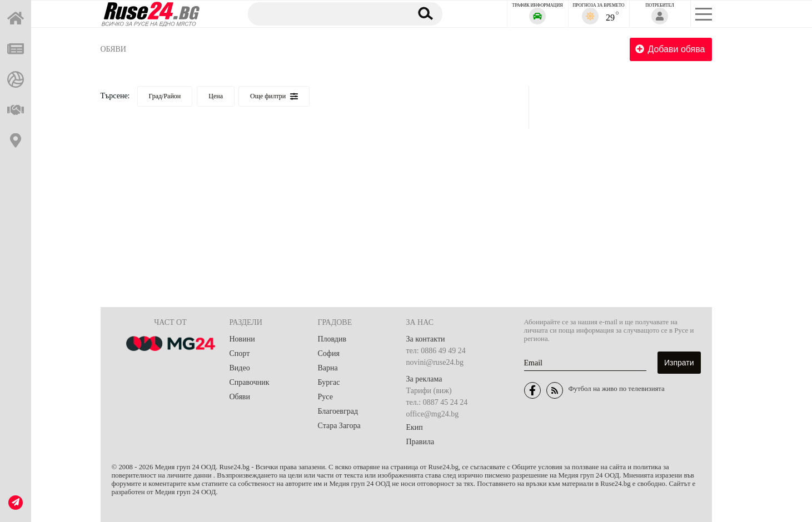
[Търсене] (324, 13)
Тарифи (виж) (429, 391)
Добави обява (670, 49)
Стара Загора (339, 426)
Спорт (240, 353)
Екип (415, 427)
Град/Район (165, 96)
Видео (240, 368)
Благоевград (338, 411)
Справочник (250, 382)
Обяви (113, 49)
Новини (242, 339)
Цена (216, 96)
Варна (328, 368)
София (329, 353)
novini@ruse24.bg (435, 362)
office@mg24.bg (433, 414)
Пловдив (332, 339)
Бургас (329, 382)
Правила (420, 442)
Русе (325, 397)
